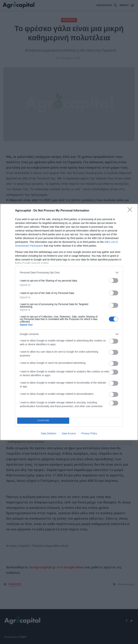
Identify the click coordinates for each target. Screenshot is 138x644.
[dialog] (69, 322)
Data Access (69, 434)
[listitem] (69, 272)
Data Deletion (49, 434)
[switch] (114, 279)
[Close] (131, 210)
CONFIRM (44, 421)
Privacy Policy (89, 434)
